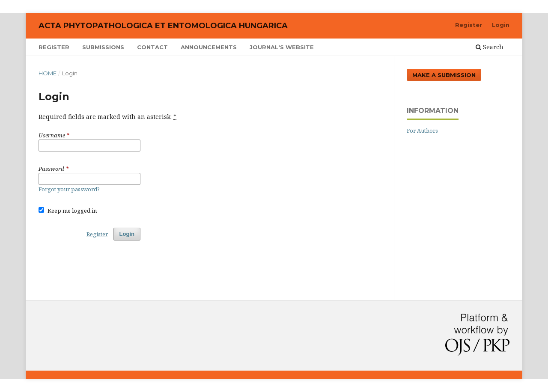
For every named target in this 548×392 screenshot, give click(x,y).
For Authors (422, 131)
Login (501, 25)
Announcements (209, 47)
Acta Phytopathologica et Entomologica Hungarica (163, 26)
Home (48, 73)
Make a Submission (444, 75)
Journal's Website (282, 47)
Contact (152, 47)
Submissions (103, 47)
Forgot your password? (69, 189)
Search (490, 47)
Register (54, 47)
